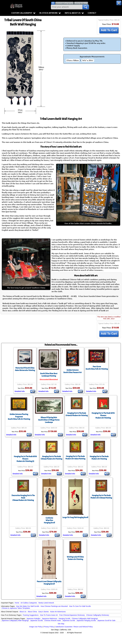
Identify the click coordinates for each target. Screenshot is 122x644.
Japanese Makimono (50, 619)
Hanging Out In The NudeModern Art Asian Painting (75, 458)
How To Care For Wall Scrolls (80, 606)
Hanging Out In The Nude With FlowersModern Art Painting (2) (25, 459)
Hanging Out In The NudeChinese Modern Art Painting (51, 458)
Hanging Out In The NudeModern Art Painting (99, 458)
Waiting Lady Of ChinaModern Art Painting (75, 558)
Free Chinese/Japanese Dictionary (72, 615)
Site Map (61, 624)
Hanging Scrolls (64, 619)
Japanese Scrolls (37, 620)
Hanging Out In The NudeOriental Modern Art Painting (77, 414)
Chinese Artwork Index (53, 620)
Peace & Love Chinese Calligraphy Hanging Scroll (49, 583)
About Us (23, 612)
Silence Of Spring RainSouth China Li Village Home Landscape (49, 420)
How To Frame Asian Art (49, 615)
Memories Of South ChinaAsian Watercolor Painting (25, 369)
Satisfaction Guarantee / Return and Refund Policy (74, 627)
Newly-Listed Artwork (46, 603)
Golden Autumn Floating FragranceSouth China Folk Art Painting (19, 417)
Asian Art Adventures (58, 612)
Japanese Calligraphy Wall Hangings (15, 620)
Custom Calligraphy (23, 13)
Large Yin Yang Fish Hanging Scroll (75, 517)
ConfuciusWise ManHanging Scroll (49, 520)
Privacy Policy (49, 627)
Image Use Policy (36, 627)
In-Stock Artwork (50, 13)
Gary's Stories (44, 612)
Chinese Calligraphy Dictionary (98, 615)
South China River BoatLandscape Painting (49, 375)
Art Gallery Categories (29, 603)
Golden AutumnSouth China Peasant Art (73, 371)
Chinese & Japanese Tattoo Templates (16, 608)
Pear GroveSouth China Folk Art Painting (97, 368)
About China (32, 612)
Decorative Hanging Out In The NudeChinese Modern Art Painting (23, 498)
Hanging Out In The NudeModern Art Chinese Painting (101, 497)
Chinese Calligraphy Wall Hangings (85, 619)
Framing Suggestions (31, 615)
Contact (92, 13)
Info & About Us (74, 13)
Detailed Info (20, 391)
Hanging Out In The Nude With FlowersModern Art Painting (103, 415)
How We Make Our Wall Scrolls (28, 606)
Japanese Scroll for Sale (106, 620)
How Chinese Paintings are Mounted (54, 606)
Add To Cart (109, 30)
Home (17, 603)
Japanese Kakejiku (33, 619)
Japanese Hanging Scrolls (86, 620)
